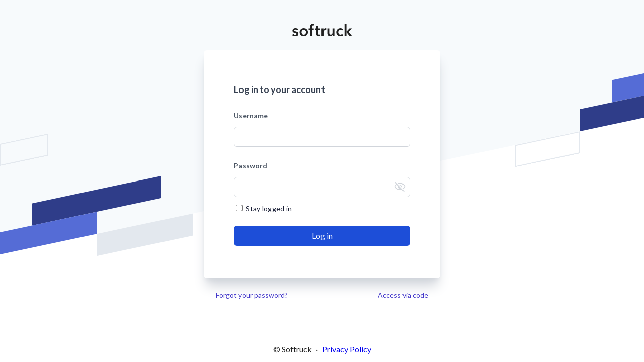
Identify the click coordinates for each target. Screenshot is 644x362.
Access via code (403, 295)
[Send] (322, 236)
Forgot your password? (252, 295)
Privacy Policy (347, 349)
